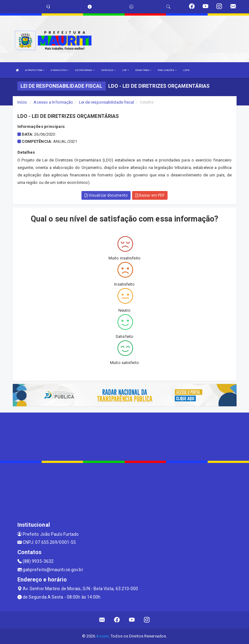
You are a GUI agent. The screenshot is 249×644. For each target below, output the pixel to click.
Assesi (102, 636)
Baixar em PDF (150, 195)
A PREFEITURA (35, 70)
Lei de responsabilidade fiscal (107, 102)
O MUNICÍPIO (60, 70)
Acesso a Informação (53, 102)
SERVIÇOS (108, 70)
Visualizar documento (106, 195)
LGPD (186, 70)
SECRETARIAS (85, 70)
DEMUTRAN (143, 70)
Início (22, 102)
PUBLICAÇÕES (167, 70)
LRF (126, 70)
